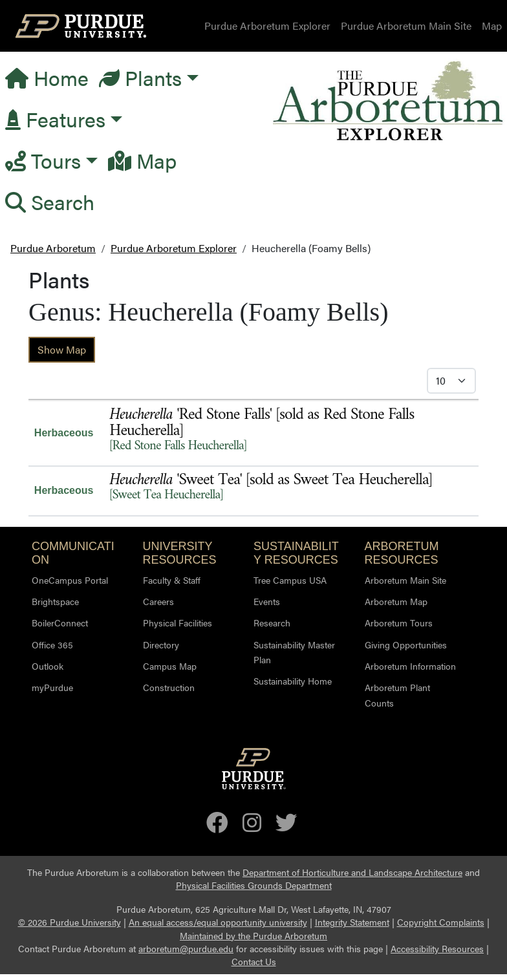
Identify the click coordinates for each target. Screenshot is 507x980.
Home (47, 77)
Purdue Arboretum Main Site (406, 26)
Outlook (48, 666)
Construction (169, 687)
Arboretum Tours (399, 623)
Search (50, 201)
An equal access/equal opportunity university (218, 922)
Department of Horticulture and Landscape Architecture (352, 872)
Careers (158, 601)
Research (272, 623)
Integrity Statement (352, 922)
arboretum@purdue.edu (186, 949)
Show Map (62, 349)
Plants (140, 77)
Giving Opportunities (406, 644)
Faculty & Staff (172, 580)
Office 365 (52, 644)
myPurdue (52, 687)
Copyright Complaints (441, 922)
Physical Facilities (178, 623)
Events (267, 601)
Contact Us (254, 962)
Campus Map (170, 666)
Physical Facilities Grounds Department (254, 885)
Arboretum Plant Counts (397, 695)
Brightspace (55, 601)
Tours (43, 160)
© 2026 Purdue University (70, 922)
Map (492, 26)
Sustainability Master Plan (294, 652)
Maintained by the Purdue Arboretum (253, 936)
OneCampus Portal (70, 580)
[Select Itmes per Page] (451, 381)
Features (55, 119)
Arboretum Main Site (405, 580)
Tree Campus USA (290, 580)
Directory (161, 644)
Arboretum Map (396, 601)
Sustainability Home (293, 681)
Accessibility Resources (437, 949)
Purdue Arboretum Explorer (267, 26)
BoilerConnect (60, 623)
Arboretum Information (410, 666)
